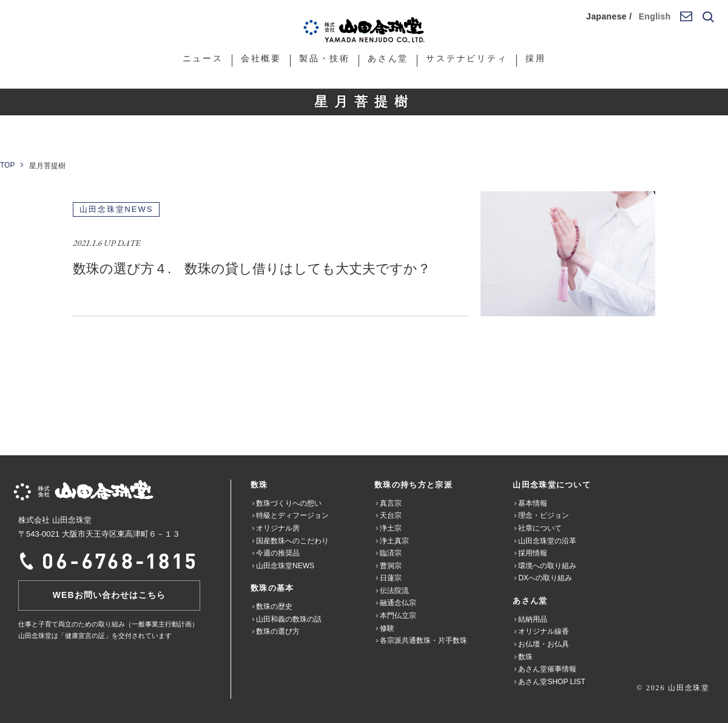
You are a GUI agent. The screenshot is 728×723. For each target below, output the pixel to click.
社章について (540, 528)
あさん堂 (388, 59)
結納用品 (533, 619)
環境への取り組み (547, 566)
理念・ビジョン (544, 515)
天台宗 (391, 515)
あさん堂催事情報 (547, 669)
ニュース (203, 59)
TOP (7, 165)
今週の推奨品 (278, 553)
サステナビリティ (467, 59)
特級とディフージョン (292, 515)
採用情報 (533, 553)
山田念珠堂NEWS (285, 566)
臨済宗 (391, 553)
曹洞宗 (391, 566)
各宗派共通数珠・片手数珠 (423, 640)
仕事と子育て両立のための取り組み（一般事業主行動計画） (108, 624)
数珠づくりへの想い (289, 503)
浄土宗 (391, 528)
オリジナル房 (278, 528)
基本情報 (533, 503)
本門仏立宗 (398, 616)
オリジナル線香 (544, 631)
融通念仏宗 (398, 603)
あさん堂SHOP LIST (551, 682)
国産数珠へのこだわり (292, 541)
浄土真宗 (394, 541)
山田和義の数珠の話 (289, 619)
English (655, 16)
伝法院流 (394, 591)
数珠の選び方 (278, 631)
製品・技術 (325, 59)
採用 (536, 59)
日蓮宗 (391, 578)
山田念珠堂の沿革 (547, 541)
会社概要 (261, 59)
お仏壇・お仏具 (544, 644)
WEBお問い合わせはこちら (109, 595)
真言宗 (391, 503)
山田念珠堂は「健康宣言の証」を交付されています (95, 636)
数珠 (525, 657)
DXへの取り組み (545, 578)
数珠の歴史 (274, 606)
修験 (387, 628)
